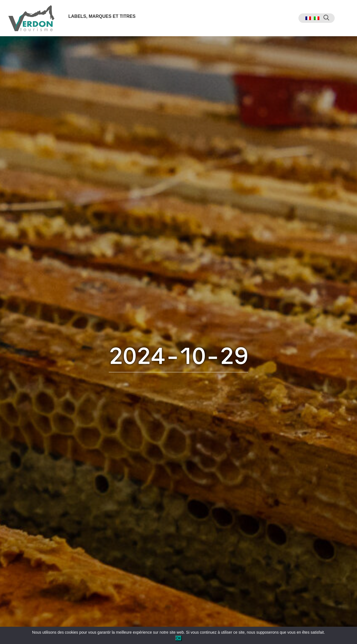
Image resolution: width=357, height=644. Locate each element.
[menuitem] (308, 18)
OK (178, 638)
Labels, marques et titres (102, 16)
